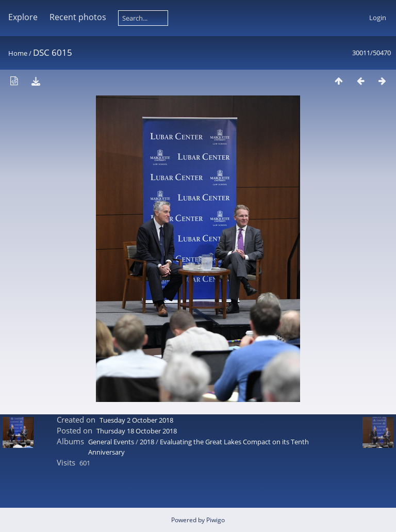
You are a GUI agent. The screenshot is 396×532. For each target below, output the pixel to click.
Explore (23, 17)
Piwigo (216, 520)
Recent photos (78, 17)
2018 (147, 442)
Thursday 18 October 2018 (137, 431)
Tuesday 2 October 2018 (136, 420)
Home (18, 53)
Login (378, 18)
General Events (111, 442)
